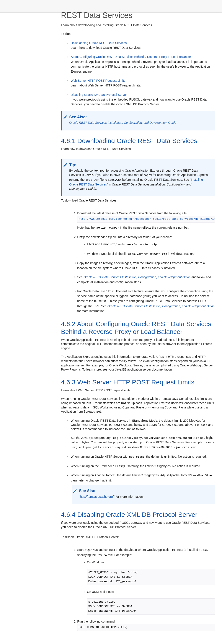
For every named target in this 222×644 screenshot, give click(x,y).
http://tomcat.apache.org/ (97, 497)
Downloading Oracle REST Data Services (99, 43)
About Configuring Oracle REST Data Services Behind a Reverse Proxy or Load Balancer (131, 57)
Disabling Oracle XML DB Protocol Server (99, 95)
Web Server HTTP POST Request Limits (98, 81)
